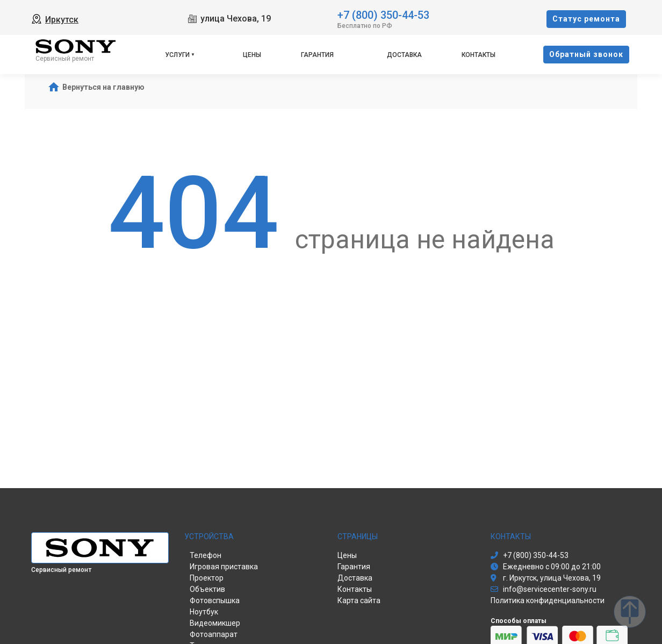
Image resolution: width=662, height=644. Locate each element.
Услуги (177, 55)
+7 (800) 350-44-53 (383, 14)
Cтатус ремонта (586, 19)
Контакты (478, 55)
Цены (252, 55)
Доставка (404, 55)
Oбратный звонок (586, 54)
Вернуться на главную (103, 87)
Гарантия (317, 55)
